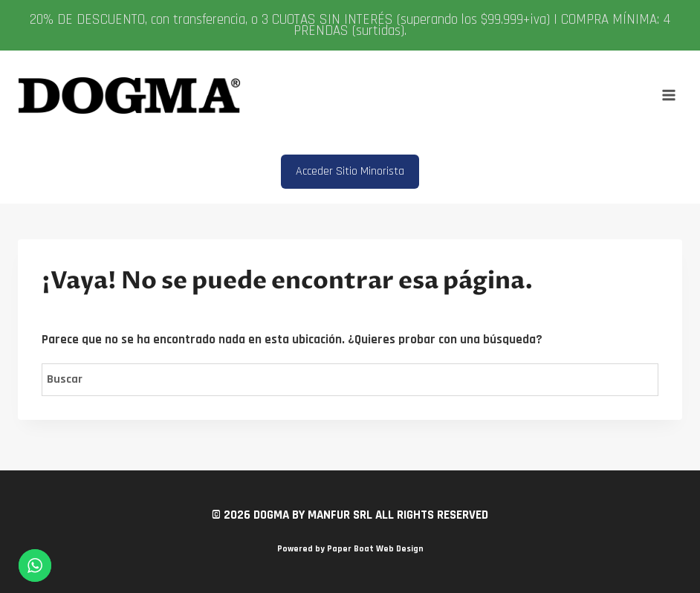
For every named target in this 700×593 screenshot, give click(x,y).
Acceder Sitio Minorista (350, 171)
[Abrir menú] (668, 95)
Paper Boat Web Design (375, 549)
